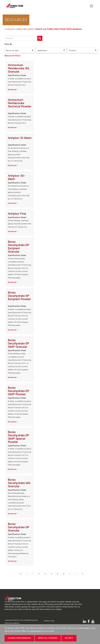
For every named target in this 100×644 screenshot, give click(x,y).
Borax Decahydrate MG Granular (19, 483)
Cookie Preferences (19, 638)
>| (82, 574)
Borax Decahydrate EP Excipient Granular (19, 247)
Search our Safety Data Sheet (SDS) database (59, 29)
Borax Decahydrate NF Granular (19, 527)
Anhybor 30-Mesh (17, 177)
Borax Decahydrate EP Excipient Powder (19, 296)
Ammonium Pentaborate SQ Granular (18, 68)
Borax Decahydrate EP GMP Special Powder (19, 437)
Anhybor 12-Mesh (20, 138)
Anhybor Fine (17, 214)
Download (12, 90)
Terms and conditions (12, 623)
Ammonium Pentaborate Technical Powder (20, 103)
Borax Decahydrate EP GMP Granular (19, 343)
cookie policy (35, 631)
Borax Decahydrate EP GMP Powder (19, 391)
